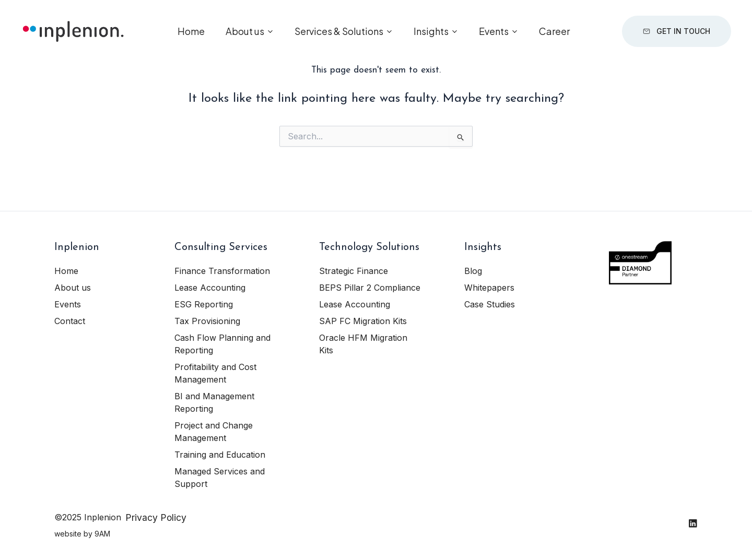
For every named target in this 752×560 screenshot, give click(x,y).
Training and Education (220, 455)
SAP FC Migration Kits (363, 321)
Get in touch (677, 31)
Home (191, 31)
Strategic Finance (354, 271)
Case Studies (490, 304)
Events (68, 304)
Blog (473, 271)
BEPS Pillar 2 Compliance (370, 288)
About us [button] (245, 31)
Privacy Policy (156, 517)
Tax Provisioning (207, 321)
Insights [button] (431, 31)
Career (554, 31)
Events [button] (494, 31)
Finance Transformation (222, 271)
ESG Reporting (204, 304)
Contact (70, 321)
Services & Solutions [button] (339, 31)
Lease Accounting (210, 288)
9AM (102, 534)
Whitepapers (489, 288)
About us (73, 288)
